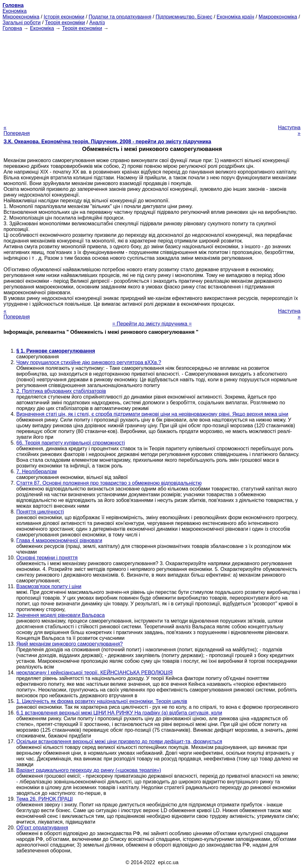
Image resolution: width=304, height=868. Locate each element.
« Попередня (17, 130)
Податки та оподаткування (120, 17)
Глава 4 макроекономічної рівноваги (59, 540)
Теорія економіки (65, 22)
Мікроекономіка (21, 17)
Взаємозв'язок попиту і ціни (49, 586)
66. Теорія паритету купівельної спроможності (71, 443)
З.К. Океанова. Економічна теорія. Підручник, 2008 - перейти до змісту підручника (107, 142)
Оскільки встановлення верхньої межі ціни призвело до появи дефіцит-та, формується (119, 741)
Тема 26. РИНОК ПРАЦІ (45, 799)
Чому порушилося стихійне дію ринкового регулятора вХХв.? (89, 362)
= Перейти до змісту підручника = (152, 324)
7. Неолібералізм (37, 471)
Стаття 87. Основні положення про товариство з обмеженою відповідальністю (109, 483)
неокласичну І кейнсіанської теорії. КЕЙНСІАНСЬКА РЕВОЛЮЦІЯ (94, 673)
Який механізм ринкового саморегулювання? (70, 644)
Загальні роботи (22, 22)
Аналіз (97, 22)
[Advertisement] (152, 76)
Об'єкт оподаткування (42, 828)
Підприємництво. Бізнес (184, 17)
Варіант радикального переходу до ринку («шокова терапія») (89, 770)
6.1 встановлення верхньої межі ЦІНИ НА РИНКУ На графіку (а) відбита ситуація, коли (119, 713)
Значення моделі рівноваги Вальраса (61, 615)
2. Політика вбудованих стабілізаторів (61, 391)
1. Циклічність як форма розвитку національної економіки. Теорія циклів (102, 701)
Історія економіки (64, 17)
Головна (12, 28)
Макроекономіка (278, 17)
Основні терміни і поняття (47, 558)
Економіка (15, 11)
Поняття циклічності (40, 512)
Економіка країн (236, 17)
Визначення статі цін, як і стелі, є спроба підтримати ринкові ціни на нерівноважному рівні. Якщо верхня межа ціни (152, 414)
